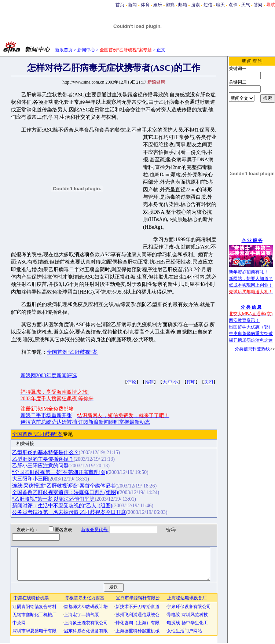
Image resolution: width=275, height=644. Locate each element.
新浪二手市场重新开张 (46, 415)
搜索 (195, 5)
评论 (132, 382)
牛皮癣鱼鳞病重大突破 (251, 334)
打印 (191, 382)
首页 (120, 5)
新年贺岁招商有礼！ (249, 272)
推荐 (149, 382)
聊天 (220, 5)
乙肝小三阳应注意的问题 (40, 466)
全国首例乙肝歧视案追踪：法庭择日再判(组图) (65, 492)
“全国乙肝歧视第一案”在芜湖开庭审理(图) (60, 472)
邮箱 (183, 5)
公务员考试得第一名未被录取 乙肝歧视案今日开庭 (69, 512)
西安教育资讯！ (244, 320)
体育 (145, 5)
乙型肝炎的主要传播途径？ (43, 459)
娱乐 (158, 5)
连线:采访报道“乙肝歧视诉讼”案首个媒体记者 (64, 486)
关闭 (209, 382)
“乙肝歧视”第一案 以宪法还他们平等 (54, 499)
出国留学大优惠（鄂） (251, 327)
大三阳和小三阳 (30, 479)
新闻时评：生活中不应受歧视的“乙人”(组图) (62, 506)
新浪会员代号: (90, 530)
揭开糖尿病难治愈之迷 (251, 340)
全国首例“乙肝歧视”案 (72, 352)
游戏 (170, 5)
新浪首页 (64, 50)
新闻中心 (86, 50)
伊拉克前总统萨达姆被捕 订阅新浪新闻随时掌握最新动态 (85, 422)
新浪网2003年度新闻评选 (49, 376)
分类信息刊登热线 (252, 349)
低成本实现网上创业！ (251, 285)
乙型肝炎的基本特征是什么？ (45, 452)
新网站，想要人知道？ (251, 279)
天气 (246, 5)
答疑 (258, 5)
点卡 (233, 5)
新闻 (132, 5)
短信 (208, 5)
